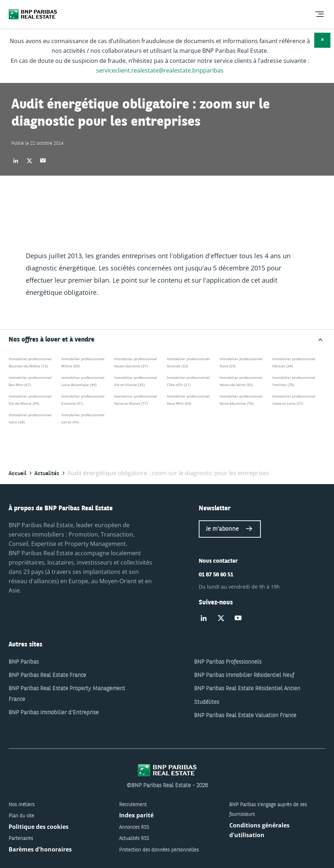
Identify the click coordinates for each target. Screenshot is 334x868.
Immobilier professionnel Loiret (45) (83, 418)
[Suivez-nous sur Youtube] (238, 618)
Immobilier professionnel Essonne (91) (83, 400)
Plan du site (21, 816)
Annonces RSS (134, 827)
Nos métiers (22, 805)
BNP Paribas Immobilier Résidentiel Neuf (244, 676)
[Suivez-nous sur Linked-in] (204, 618)
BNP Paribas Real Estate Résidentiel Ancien (247, 689)
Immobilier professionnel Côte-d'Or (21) (188, 381)
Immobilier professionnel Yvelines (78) (294, 381)
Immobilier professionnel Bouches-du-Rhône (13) (30, 362)
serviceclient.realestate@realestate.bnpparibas (160, 70)
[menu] (319, 14)
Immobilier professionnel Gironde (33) (188, 362)
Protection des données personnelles (159, 850)
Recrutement (133, 805)
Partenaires (21, 839)
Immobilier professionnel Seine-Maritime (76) (241, 400)
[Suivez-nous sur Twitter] (221, 618)
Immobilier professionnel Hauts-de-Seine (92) (241, 381)
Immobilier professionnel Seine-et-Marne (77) (136, 400)
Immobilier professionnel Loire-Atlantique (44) (83, 381)
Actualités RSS (134, 839)
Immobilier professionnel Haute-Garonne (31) (136, 362)
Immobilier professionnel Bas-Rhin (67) (30, 381)
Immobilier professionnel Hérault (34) (294, 362)
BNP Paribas (24, 662)
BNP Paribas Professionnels (228, 662)
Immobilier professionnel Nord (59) (241, 362)
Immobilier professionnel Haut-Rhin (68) (188, 400)
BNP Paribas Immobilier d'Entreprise (54, 713)
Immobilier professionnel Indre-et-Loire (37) (294, 400)
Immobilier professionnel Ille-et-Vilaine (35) (136, 381)
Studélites (207, 702)
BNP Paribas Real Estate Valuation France (245, 716)
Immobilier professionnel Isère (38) (30, 418)
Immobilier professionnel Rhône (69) (83, 362)
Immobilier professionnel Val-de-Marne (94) (30, 400)
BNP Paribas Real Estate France (47, 676)
